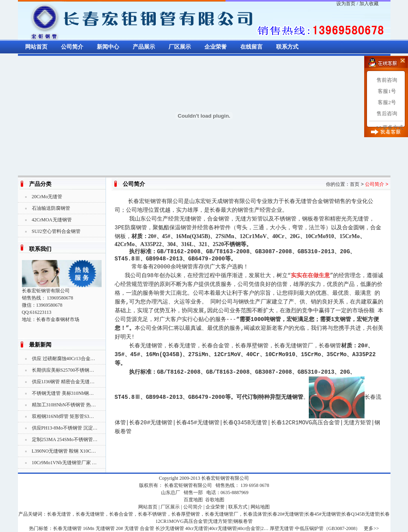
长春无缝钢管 (67, 528)
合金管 (147, 528)
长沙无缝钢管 (170, 528)
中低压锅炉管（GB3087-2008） (328, 528)
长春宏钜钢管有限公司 (225, 478)
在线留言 (251, 47)
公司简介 (72, 47)
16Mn (89, 528)
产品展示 (144, 47)
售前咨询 (387, 80)
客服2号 (387, 102)
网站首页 (36, 47)
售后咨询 (387, 113)
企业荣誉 (216, 47)
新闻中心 (108, 47)
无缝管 (131, 528)
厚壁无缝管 (282, 528)
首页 (355, 184)
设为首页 (346, 4)
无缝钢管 (105, 528)
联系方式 (287, 47)
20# (120, 528)
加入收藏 (369, 4)
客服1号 (387, 91)
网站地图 (260, 507)
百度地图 (193, 500)
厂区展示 (180, 47)
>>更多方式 (390, 127)
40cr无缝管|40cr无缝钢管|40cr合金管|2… (227, 528)
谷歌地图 (215, 500)
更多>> (371, 528)
